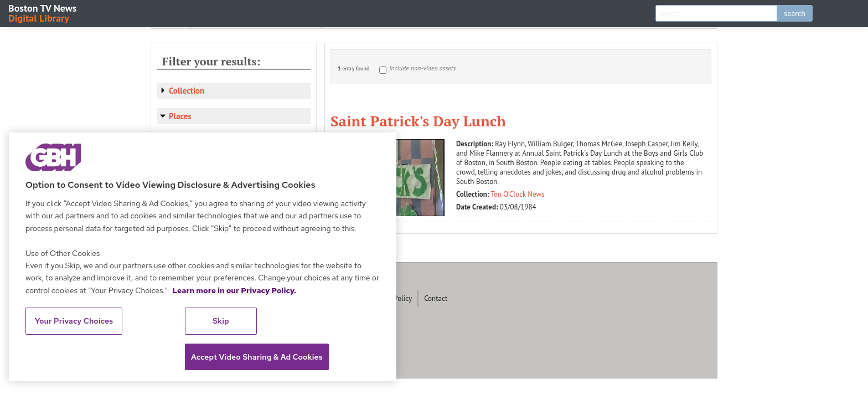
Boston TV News (43, 12)
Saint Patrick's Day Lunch (418, 121)
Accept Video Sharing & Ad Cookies (257, 357)
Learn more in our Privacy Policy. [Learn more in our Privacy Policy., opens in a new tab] (234, 290)
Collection (187, 91)
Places (180, 116)
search (795, 13)
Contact (436, 298)
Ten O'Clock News (518, 194)
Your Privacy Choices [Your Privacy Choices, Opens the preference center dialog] (74, 321)
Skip (221, 321)
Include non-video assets (422, 68)
